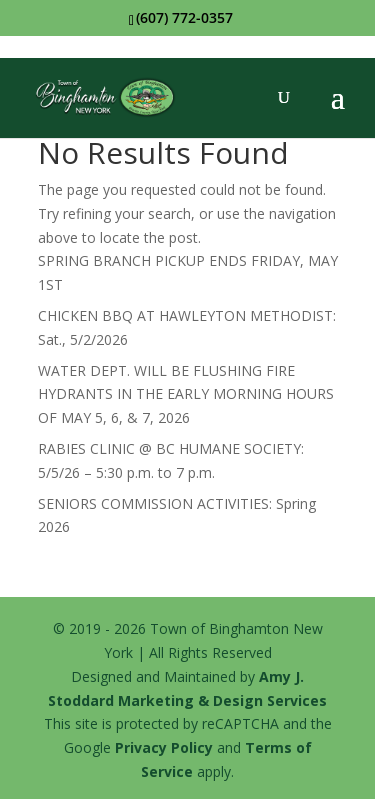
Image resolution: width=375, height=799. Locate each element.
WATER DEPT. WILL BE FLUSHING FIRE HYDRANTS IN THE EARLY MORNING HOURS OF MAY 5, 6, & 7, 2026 (186, 394)
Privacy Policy (164, 747)
